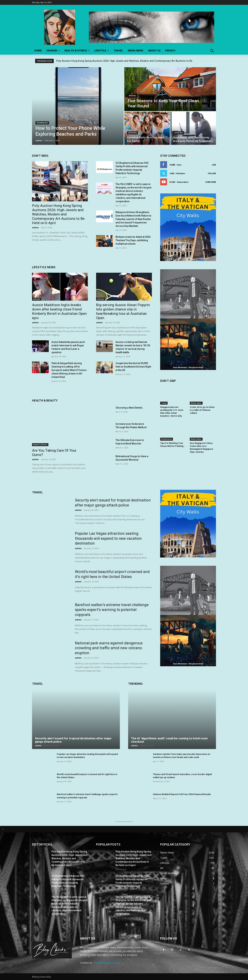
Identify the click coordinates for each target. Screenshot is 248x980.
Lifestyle (132, 133)
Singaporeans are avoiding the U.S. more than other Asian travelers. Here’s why (172, 411)
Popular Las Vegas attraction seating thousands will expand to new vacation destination (108, 538)
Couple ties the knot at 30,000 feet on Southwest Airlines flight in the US (133, 367)
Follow (212, 173)
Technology (42, 123)
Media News (196, 403)
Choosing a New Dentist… (130, 408)
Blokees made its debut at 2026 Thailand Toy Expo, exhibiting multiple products (133, 240)
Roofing (133, 96)
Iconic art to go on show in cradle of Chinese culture (202, 410)
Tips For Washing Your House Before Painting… (173, 445)
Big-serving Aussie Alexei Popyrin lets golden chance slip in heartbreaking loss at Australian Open (123, 311)
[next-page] (40, 254)
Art (34, 200)
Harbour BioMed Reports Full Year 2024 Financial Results (182, 794)
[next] (211, 61)
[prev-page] (34, 254)
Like (214, 165)
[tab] (124, 829)
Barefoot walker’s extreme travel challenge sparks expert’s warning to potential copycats (112, 610)
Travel (164, 403)
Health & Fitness (40, 445)
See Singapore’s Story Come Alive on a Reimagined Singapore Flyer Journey (201, 448)
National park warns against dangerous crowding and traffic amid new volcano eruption (109, 648)
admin (35, 227)
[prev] (205, 61)
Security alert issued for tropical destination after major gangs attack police (73, 740)
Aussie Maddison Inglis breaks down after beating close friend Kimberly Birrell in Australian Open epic (59, 311)
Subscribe (211, 182)
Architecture (167, 439)
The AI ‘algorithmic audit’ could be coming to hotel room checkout (169, 740)
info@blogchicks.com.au (107, 963)
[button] (212, 51)
